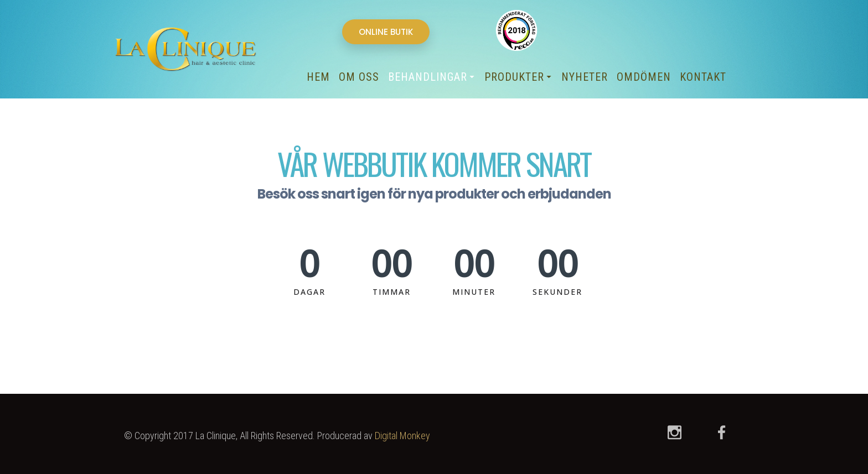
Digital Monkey (402, 436)
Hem (318, 77)
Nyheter (585, 77)
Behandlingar (430, 77)
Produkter (517, 77)
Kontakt (703, 77)
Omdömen (644, 77)
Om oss (359, 77)
